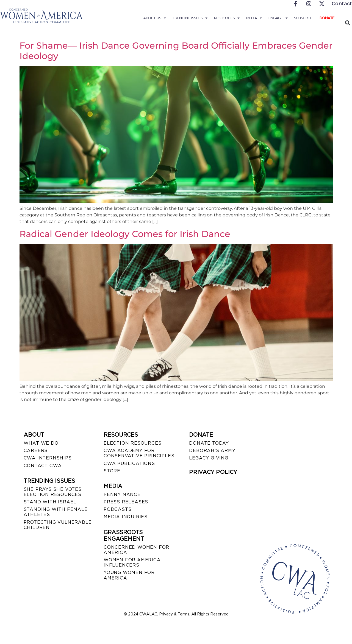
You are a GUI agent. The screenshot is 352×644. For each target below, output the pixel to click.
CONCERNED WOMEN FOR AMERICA (136, 550)
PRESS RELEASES (126, 502)
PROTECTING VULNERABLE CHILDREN (58, 525)
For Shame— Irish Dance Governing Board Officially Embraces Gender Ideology (176, 51)
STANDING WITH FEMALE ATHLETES (56, 512)
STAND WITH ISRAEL (50, 502)
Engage (278, 18)
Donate (327, 18)
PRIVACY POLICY (213, 472)
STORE (112, 471)
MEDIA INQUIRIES (126, 517)
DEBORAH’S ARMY (212, 451)
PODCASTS (117, 509)
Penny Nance (122, 494)
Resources (227, 18)
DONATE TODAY (209, 443)
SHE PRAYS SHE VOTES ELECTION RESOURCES (53, 492)
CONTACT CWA (43, 466)
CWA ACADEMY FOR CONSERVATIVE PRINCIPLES (139, 453)
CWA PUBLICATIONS (129, 463)
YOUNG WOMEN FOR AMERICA (129, 575)
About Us (155, 18)
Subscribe (304, 18)
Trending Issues (190, 18)
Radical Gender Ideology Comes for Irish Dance (125, 234)
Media (254, 18)
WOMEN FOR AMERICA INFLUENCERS (132, 562)
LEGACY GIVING (209, 458)
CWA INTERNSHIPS (48, 458)
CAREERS (36, 451)
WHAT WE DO (41, 443)
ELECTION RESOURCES (132, 443)
